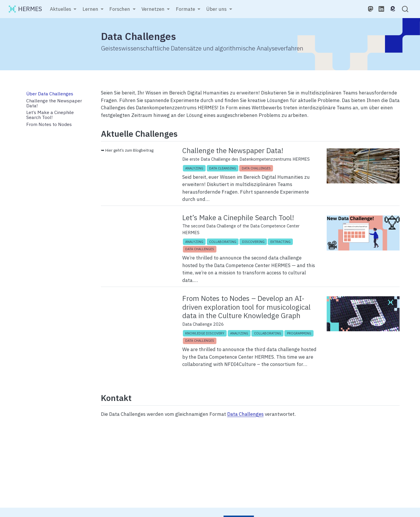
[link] (63, 9)
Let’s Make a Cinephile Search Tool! (238, 218)
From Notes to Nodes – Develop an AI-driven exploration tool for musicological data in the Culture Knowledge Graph (246, 307)
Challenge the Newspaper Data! (233, 150)
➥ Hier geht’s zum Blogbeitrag (127, 150)
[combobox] (405, 9)
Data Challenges (245, 414)
